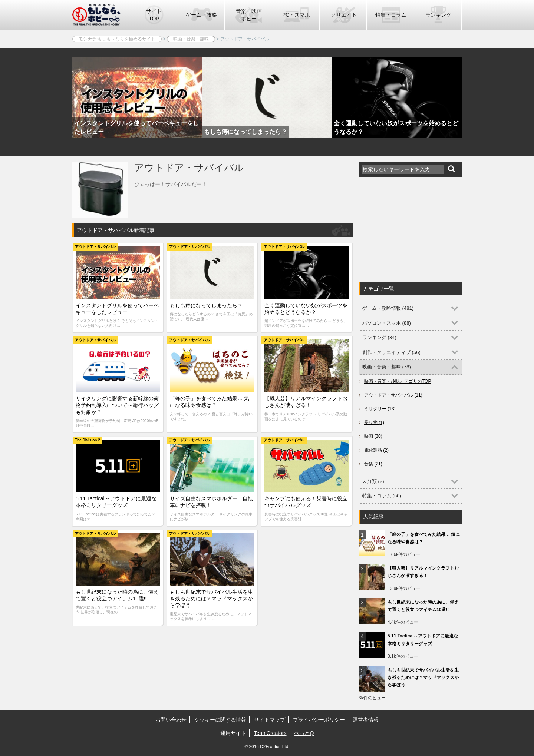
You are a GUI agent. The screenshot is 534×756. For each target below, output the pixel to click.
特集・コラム (391, 15)
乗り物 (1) (374, 422)
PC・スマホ (296, 15)
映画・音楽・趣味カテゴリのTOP (398, 381)
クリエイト (344, 15)
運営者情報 (366, 720)
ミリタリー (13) (380, 409)
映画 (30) (373, 436)
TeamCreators (270, 733)
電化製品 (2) (376, 450)
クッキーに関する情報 (220, 720)
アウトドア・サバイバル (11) (393, 395)
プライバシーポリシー (319, 720)
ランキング (438, 15)
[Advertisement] (414, 229)
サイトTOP (154, 15)
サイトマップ (270, 720)
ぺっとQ (304, 733)
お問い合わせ (171, 720)
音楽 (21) (373, 464)
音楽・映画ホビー (249, 15)
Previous (59, 123)
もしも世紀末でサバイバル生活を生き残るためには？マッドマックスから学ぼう (423, 677)
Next (475, 123)
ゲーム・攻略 (201, 15)
